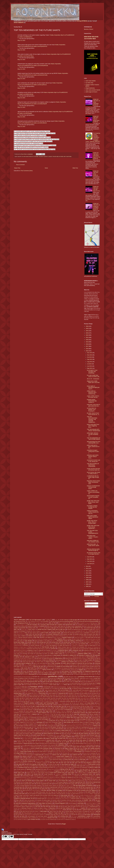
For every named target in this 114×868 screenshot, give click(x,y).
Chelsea (30, 647)
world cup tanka (20, 816)
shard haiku (69, 156)
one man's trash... (30, 729)
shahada (76, 760)
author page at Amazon (91, 92)
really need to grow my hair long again (33, 745)
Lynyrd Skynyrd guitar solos (92, 710)
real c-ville (71, 743)
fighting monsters (47, 670)
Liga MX (68, 706)
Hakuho (89, 682)
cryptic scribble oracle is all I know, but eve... (93, 397)
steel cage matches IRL (85, 769)
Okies (77, 727)
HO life (99, 685)
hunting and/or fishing (33, 689)
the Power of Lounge (55, 790)
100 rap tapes (74, 620)
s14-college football (19, 753)
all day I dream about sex (60, 626)
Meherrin (35, 714)
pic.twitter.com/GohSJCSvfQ (39, 75)
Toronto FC (67, 798)
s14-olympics (43, 753)
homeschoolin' (47, 687)
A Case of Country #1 (21, 625)
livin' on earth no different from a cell (61, 708)
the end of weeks (46, 782)
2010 (87, 575)
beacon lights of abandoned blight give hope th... (93, 387)
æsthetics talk (87, 625)
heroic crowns (53, 685)
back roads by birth (34, 633)
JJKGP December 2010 (21, 697)
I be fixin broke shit (64, 689)
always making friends (88, 626)
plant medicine (85, 734)
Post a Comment (20, 165)
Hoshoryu (83, 687)
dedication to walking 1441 (70, 655)
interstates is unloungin (74, 693)
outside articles (23, 730)
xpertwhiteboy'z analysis (84, 816)
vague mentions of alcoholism (49, 805)
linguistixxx (16, 708)
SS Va (57, 769)
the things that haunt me (62, 792)
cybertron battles (83, 654)
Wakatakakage (86, 807)
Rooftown (97, 750)
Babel (26, 633)
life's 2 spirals (36, 706)
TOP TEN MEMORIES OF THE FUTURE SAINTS (94, 439)
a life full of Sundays (32, 625)
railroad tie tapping (95, 740)
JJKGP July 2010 (96, 697)
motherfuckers (95, 718)
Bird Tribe (37, 637)
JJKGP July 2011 (20, 698)
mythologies (40, 722)
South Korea (77, 768)
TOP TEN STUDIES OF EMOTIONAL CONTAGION (93, 465)
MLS (94, 716)
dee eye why (41, 657)
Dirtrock (67, 658)
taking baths (76, 778)
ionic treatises (85, 693)
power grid (56, 737)
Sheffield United (92, 760)
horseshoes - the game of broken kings (70, 687)
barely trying (74, 633)
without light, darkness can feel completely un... (93, 434)
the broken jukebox (39, 781)
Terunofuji (72, 779)
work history (87, 815)
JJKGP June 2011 (51, 698)
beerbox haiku (17, 636)
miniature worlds (66, 716)
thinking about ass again (78, 795)
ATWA (90, 631)
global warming (44, 678)
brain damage (28, 641)
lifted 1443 (61, 706)
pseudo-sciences (72, 738)
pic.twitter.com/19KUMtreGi (39, 123)
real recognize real (19, 745)
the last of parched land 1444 (71, 787)
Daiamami (94, 654)
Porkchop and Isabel (32, 737)
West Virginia (58, 810)
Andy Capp (24, 630)
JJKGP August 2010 (84, 695)
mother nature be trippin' (83, 718)
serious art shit (83, 758)
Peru (73, 732)
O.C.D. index (36, 727)
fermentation (34, 670)
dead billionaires (48, 655)
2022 (87, 335)
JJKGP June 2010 (40, 698)
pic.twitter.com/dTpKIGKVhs (39, 46)
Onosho (76, 729)
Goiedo (91, 678)
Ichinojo (34, 692)
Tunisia (43, 802)
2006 (87, 584)
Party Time (52, 730)
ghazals (32, 678)
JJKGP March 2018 (84, 698)
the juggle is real (68, 786)
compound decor (63, 650)
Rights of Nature (69, 748)
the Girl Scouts (97, 784)
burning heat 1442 (44, 642)
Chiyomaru (89, 647)
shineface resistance (28, 761)
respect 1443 (85, 747)
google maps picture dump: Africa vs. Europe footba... (92, 522)
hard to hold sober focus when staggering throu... (93, 426)
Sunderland (58, 774)
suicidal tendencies (93, 773)
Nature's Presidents (90, 722)
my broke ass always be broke (83, 719)
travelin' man (88, 800)
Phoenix (92, 732)
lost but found (38, 710)
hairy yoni (83, 682)
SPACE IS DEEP (94, 768)
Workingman (97, 815)
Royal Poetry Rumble (26, 752)
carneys (96, 644)
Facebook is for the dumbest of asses (81, 666)
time (57, 797)
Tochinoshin (89, 797)
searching (74, 756)
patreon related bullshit (63, 730)
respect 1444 (95, 747)
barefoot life (67, 633)
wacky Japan (67, 807)
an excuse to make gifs (50, 628)
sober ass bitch (61, 766)
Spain (15, 769)
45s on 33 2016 (73, 623)
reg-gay (97, 745)
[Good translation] (5, 837)
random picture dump (39, 742)
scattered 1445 (95, 755)
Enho (39, 665)
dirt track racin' (38, 658)
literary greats (26, 708)
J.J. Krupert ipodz (21, 695)
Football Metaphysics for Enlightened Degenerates (85, 671)
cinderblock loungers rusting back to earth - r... (93, 452)
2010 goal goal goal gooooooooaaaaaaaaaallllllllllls (87, 621)
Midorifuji (31, 716)
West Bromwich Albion (40, 810)
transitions (64, 800)
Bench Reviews (60, 636)
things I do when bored (73, 794)
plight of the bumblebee (48, 735)
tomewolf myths (41, 798)
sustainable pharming (49, 776)
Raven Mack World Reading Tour (91, 742)
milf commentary (38, 716)
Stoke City (26, 771)
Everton (67, 665)
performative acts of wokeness (51, 732)
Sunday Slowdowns (49, 774)
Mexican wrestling (94, 714)
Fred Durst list (17, 674)
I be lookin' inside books (90, 689)
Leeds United (98, 705)
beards (44, 634)
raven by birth (76, 742)
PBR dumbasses (75, 730)
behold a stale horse (34, 636)
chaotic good (92, 645)
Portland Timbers (43, 737)
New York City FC (68, 724)
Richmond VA (59, 748)
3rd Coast (45, 623)
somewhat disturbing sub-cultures (46, 768)
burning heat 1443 (56, 642)
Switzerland (16, 777)
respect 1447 (17, 748)
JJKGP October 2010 (67, 700)
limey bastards (96, 706)
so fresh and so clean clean (38, 766)
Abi (76, 625)
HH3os (65, 685)
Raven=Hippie (36, 743)
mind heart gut (55, 716)
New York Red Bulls (77, 724)
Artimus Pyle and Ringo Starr (58, 631)
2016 (87, 349)
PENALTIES (82, 730)
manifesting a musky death (93, 711)
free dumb (32, 674)
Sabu (80, 753)
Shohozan (47, 761)
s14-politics (50, 753)
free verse (39, 674)
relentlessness (26, 747)
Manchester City (71, 711)
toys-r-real (19, 800)
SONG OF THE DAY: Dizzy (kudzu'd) (96, 173)
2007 (87, 582)
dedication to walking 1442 (86, 655)
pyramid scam (51, 740)
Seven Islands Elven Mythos (56, 760)
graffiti (66, 680)
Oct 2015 (90, 357)
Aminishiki (40, 628)
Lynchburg (81, 710)
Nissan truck (41, 726)
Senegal (49, 758)
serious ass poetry (93, 758)
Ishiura (95, 693)
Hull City (25, 689)
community (54, 650)
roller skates (90, 750)
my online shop (89, 83)
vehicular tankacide (70, 805)
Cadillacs (41, 644)
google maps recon (28, 680)
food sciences (65, 671)
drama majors (79, 660)
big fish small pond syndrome (26, 637)
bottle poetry (20, 641)
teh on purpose (47, 779)
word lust (80, 815)
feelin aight (81, 668)
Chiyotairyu (23, 649)
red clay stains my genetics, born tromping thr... (91, 410)
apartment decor (77, 629)
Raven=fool (27, 743)
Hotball (97, 687)
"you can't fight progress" (36, 620)
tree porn (98, 800)
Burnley (77, 642)
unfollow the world (92, 802)
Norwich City (89, 726)
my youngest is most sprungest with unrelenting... (92, 372)
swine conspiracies (84, 776)
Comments (89, 606)
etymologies (61, 665)
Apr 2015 (90, 557)
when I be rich (73, 810)
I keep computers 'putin (50, 690)
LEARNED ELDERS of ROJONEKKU (61, 705)
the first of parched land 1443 (26, 784)
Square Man (51, 769)
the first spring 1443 (72, 784)
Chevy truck (37, 647)
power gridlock (67, 737)
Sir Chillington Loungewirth (41, 763)
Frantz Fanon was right (93, 673)
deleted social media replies (52, 657)
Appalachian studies (88, 629)
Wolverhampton (28, 815)
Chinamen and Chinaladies (78, 647)
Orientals (91, 729)
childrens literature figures (64, 647)
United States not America (45, 803)
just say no (32, 702)
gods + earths (80, 678)
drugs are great (50, 662)
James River (44, 695)
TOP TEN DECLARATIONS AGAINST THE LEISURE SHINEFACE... (92, 420)
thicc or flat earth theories (59, 794)
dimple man (31, 658)
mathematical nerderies (79, 713)
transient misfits (56, 800)
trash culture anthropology (75, 800)
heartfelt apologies (44, 685)
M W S (15, 711)
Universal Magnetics (60, 803)
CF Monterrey (74, 646)
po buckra (57, 735)
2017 (87, 346)
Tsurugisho (38, 802)
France (85, 673)
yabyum (44, 818)
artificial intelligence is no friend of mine (41, 631)
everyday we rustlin (75, 665)
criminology (25, 654)
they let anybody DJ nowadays (35, 794)
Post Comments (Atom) (27, 171)
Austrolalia (96, 631)
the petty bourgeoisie (36, 790)
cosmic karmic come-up (33, 652)
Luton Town (75, 710)
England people (32, 665)
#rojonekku (57, 35)
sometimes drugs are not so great (27, 768)
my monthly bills (51, 721)
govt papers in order (56, 680)
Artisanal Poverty (71, 631)
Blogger (64, 824)
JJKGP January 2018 (85, 697)
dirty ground (73, 658)
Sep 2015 (90, 359)
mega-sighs (16, 714)
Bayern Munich (17, 634)
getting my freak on (24, 678)
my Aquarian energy (69, 719)
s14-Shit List (57, 753)
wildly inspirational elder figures (40, 813)
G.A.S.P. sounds (43, 677)
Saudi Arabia (30, 755)
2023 (87, 333)
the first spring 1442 (59, 784)
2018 (87, 344)
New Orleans (51, 724)
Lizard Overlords (87, 708)
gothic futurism (44, 680)
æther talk (93, 625)
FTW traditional (76, 674)
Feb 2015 (90, 561)
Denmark (69, 657)
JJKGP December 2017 (35, 697)
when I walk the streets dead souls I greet (90, 810)
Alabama (36, 626)
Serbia (76, 758)
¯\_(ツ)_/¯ (48, 620)
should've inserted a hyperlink (78, 761)
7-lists (99, 623)
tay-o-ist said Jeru (20, 779)
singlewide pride (30, 763)
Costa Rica (43, 652)
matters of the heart (93, 713)
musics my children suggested (57, 719)
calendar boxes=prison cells (62, 644)
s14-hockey (37, 753)
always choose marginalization (75, 626)
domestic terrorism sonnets (29, 660)
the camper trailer (51, 781)
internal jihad (42, 693)
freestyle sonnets (48, 674)
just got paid (25, 702)
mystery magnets (20, 722)
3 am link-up (38, 623)
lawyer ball (25, 705)
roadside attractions (95, 748)
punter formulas (17, 740)
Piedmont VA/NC (29, 734)
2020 (87, 340)
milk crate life (46, 716)
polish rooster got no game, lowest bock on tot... (93, 447)
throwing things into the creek (35, 797)
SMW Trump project (24, 766)
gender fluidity (74, 677)
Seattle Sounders (82, 756)
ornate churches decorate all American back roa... (94, 469)
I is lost (39, 690)
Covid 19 (79, 652)
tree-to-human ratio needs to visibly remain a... (93, 473)
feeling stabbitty (89, 668)
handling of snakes (36, 683)
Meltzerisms (47, 714)
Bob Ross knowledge (43, 639)
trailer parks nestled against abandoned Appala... (92, 517)
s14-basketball (78, 752)
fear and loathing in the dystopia (60, 668)
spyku (45, 769)
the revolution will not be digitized (87, 790)
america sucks (32, 628)
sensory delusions (57, 758)
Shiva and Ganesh (40, 761)
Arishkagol (23, 631)
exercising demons (50, 666)
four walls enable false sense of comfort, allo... (94, 376)
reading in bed (63, 743)
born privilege (68, 639)
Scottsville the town (42, 756)
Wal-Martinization (94, 807)
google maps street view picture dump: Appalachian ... (93, 527)
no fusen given (50, 726)
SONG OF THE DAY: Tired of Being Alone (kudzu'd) (96, 119)
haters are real (53, 683)
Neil (20, 724)
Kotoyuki (97, 702)
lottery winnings (48, 710)
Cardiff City (91, 644)
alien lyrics (50, 626)
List (21, 708)
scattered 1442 (66, 755)
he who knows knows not (28, 156)
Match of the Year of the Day (65, 713)
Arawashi (97, 630)
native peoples (67, 722)
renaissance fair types (36, 747)
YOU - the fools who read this (81, 818)
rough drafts (16, 752)
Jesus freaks (52, 695)
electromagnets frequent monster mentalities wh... (93, 497)
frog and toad (58, 674)
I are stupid (54, 689)
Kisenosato (63, 702)
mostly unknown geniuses (59, 718)
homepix (34, 687)
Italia (99, 693)
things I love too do (84, 794)
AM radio (97, 626)
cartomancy (26, 645)
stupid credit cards (31, 773)
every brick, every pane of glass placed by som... (93, 405)
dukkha (58, 662)
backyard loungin (56, 633)
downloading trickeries (61, 660)
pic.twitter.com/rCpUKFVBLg (26, 56)
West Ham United (50, 810)
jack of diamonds (34, 695)
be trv (23, 634)
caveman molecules (35, 645)
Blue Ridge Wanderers (23, 639)
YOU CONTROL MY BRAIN (21, 819)
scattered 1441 (55, 755)
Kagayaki (38, 702)
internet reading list (52, 693)
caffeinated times (49, 644)
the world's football (90, 792)
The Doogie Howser (27, 782)
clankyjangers (61, 649)
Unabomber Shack (82, 802)
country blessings (60, 652)
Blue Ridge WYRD (33, 639)
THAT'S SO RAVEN (27, 781)
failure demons (95, 666)
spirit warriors (21, 769)
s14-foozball (29, 753)
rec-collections (60, 745)
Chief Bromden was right (48, 647)
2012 (87, 571)
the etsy (53, 782)
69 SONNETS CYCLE (84, 623)
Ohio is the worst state (69, 727)
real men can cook (96, 743)
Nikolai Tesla (28, 726)
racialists (71, 740)
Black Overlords (57, 638)
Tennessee (54, 779)
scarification (47, 755)
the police (44, 790)
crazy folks (96, 652)
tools (57, 798)
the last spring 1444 (42, 789)
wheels (65, 810)
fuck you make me (92, 674)
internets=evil (62, 693)
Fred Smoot (25, 674)
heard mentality (28, 685)
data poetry (40, 655)
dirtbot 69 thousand (48, 658)
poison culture (65, 735)
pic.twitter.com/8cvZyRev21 (39, 85)
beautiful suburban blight (81, 634)
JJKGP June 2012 (62, 698)
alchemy (42, 626)
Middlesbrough (24, 716)
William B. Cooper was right (56, 813)
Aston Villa (85, 631)
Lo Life (95, 708)
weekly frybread (91, 808)
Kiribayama (56, 702)
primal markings (90, 737)
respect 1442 (76, 747)
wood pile (73, 815)
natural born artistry (78, 722)
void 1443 (46, 807)
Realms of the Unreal (49, 745)
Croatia (32, 654)
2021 (87, 337)
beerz (24, 636)
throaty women (23, 797)
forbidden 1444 (76, 673)
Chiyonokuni (96, 647)
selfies (42, 758)
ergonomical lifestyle (52, 665)
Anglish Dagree (32, 629)
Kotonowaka (85, 702)
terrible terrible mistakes (63, 779)
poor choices (17, 737)
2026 (87, 326)
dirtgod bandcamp (90, 88)
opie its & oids (83, 729)
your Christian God (33, 819)
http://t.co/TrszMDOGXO (67, 35)
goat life (60, 678)
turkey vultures (49, 802)
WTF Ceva (74, 816)
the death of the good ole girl (93, 781)
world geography (31, 816)
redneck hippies (90, 745)
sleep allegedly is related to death (92, 763)
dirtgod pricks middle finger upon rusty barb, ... (93, 382)
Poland (72, 735)
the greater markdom (36, 786)
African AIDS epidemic (27, 626)
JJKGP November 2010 (41, 700)
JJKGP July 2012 (30, 698)
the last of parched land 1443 (53, 787)
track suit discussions (30, 800)
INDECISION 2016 (94, 692)
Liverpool (48, 708)
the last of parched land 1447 (88, 787)
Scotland (34, 756)
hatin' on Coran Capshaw (64, 683)
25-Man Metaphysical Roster (21, 623)
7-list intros (92, 623)
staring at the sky (65, 769)
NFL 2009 (95, 724)
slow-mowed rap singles (68, 764)
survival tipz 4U (27, 776)
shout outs (89, 761)
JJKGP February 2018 (60, 697)
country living (70, 652)
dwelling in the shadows (68, 662)
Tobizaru (83, 797)
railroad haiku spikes (81, 740)
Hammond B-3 (96, 682)
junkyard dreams (93, 700)
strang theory (50, 771)
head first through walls (89, 683)
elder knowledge (56, 663)
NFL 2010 (16, 726)
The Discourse (17, 782)
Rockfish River (25, 750)
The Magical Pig (75, 789)
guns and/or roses (68, 682)
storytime (32, 771)
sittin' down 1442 (65, 763)
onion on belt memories (57, 729)
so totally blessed (51, 766)
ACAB (80, 625)
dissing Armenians (82, 658)
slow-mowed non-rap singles (53, 764)
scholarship (17, 756)
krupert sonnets (17, 703)
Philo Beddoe (79, 732)
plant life (76, 734)
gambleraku (53, 676)
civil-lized (53, 649)
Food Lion (57, 671)
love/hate (36, 156)
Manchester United (81, 711)
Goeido (87, 678)
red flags (70, 745)
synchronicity (24, 778)
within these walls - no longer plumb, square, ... (93, 546)
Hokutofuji (17, 687)
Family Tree (33, 668)
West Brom (31, 810)
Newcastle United (87, 724)
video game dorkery (80, 805)
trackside (39, 800)
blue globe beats (90, 637)
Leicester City (18, 706)
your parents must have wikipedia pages (48, 819)
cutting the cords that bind (70, 654)
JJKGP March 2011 (73, 698)
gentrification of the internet (85, 677)
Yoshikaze (70, 818)
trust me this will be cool (28, 802)
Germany (16, 678)
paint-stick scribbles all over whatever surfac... (93, 541)
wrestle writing (53, 816)
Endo (25, 665)
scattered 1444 (86, 755)
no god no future (60, 726)
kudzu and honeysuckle (47, 703)
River (86, 748)
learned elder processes (44, 705)
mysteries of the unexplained (94, 721)
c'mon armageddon (23, 644)
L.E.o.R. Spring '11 (80, 703)
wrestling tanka (64, 816)
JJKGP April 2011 (73, 695)
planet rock (59, 734)
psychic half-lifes (82, 738)
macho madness (30, 711)
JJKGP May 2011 (18, 700)
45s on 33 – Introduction (93, 379)
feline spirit (98, 668)
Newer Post (17, 168)
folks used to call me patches (46, 671)
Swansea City (70, 776)
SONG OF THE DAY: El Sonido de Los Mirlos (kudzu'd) (97, 206)
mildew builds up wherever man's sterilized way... (92, 392)
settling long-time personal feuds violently (30, 760)
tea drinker (28, 779)
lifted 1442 (53, 706)
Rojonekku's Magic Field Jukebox (76, 750)
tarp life (94, 778)
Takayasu (63, 777)
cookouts (98, 650)
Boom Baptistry (59, 639)
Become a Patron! (89, 29)
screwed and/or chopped (63, 756)
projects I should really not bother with (57, 156)
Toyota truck (97, 798)
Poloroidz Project (94, 735)
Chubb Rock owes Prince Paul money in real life (38, 649)
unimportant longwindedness (28, 803)
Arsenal (29, 631)
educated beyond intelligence (24, 663)
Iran (90, 693)
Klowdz (79, 702)
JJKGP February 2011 (48, 697)
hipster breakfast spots (84, 685)
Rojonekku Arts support (49, 750)
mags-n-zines (49, 711)
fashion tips (42, 668)
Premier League (79, 737)
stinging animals (19, 771)
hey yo (61, 685)
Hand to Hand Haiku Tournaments (22, 683)
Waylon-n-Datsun (43, 808)
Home (46, 168)
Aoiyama (70, 629)
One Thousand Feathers (43, 729)
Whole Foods (53, 811)
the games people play (86, 784)
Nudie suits (19, 727)
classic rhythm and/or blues (72, 649)
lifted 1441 (45, 706)
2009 (87, 578)
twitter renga (57, 802)
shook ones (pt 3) (55, 761)
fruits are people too (67, 674)
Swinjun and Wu (94, 776)
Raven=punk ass (53, 743)
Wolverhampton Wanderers (38, 815)
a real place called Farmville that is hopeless (51, 625)
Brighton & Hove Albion (45, 641)
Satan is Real (22, 755)
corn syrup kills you (20, 652)
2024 (87, 331)
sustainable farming (38, 776)
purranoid (42, 740)
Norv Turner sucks (81, 726)
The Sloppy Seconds (28, 792)
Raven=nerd (44, 743)
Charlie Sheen (23, 647)
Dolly (98, 658)
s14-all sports (70, 752)
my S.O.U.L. (83, 721)
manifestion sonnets (18, 713)
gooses (36, 680)
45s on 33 (52, 623)
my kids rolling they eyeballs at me (29, 721)
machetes (21, 711)
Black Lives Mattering (47, 637)
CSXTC (46, 654)
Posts (87, 603)
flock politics (17, 671)
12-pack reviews (92, 620)
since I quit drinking (21, 763)
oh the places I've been (55, 727)
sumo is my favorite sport (34, 774)
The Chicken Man (63, 781)
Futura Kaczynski (27, 677)
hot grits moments (90, 687)
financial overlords (66, 670)
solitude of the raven (78, 766)
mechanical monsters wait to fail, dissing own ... (93, 461)
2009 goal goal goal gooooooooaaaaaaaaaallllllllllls (62, 621)
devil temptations (91, 657)
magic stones (39, 711)
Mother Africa (70, 718)
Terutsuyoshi (78, 779)
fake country (24, 668)
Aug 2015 (90, 362)
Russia (36, 752)
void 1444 (53, 807)
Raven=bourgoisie (18, 743)
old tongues (21, 729)
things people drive (65, 795)
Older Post (75, 168)
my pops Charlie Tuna (71, 721)
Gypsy (76, 682)
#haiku (52, 35)
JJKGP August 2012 (96, 695)
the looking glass (66, 789)
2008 (87, 580)
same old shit (87, 753)
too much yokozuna (50, 798)
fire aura (74, 670)
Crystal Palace (39, 654)
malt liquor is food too (60, 711)
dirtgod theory (59, 658)
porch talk (24, 737)
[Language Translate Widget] (94, 594)
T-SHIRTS (39, 777)
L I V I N (60, 703)
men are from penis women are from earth (62, 714)
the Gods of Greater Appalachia (22, 786)
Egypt (49, 663)
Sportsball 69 (39, 769)
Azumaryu (21, 633)
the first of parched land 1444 (44, 784)
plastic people (37, 735)
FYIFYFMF (35, 677)
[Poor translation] (11, 837)
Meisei (41, 714)
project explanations (38, 738)
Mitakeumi (75, 716)
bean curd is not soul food (33, 634)
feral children (26, 670)
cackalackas (34, 644)
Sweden (76, 776)
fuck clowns (84, 674)
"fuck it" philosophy (20, 620)
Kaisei (42, 702)
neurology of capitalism (28, 724)
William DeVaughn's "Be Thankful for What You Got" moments (80, 813)
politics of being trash (81, 735)
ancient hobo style (91, 628)
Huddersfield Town (18, 689)
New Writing (58, 724)
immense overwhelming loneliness (69, 692)
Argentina (16, 631)
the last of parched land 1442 (35, 787)
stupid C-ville (21, 773)
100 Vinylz (82, 620)
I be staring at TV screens (28, 690)
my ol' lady (60, 721)
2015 (87, 351)
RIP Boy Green (79, 748)
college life (41, 650)
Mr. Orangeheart (30, 719)
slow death (19, 764)
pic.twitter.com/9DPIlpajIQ (25, 113)
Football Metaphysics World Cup (22, 673)
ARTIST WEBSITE (19, 23)
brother (54, 641)
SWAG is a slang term (60, 776)
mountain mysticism (43, 156)
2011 (87, 573)
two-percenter (66, 802)
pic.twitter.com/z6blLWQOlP (39, 104)
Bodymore (51, 639)
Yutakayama (67, 819)
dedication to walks (30, 657)
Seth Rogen (16, 760)
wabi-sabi (61, 807)
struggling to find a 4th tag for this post (64, 771)
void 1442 (38, 807)
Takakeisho (45, 778)
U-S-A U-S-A (73, 802)
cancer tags (74, 644)
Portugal (50, 737)
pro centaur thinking (27, 739)
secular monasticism (92, 756)
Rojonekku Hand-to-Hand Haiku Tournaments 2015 (93, 482)
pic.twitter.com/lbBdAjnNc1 (25, 37)
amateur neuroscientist (20, 628)
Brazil (36, 641)
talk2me (82, 778)
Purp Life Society (26, 740)
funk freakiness (18, 677)
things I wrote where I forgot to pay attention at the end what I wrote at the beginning (39, 795)
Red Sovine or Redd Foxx (79, 745)
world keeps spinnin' (43, 816)
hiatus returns (73, 685)
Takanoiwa (51, 778)
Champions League (83, 645)
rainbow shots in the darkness (25, 742)
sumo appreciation (19, 774)
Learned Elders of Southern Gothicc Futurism (83, 705)
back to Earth (45, 633)
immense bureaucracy (54, 692)
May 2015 (90, 368)
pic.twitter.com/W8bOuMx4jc (25, 94)
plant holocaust (68, 734)
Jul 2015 (90, 364)
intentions (35, 693)
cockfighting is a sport (32, 650)
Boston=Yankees (85, 639)
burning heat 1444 (68, 642)
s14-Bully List (95, 752)
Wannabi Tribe (17, 808)
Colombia (48, 650)
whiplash (37, 811)
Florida (25, 671)
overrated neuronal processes (36, 730)
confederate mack (77, 650)
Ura (69, 803)
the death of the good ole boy (78, 781)
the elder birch (37, 782)
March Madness (43, 713)
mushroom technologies (42, 719)
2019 (87, 342)
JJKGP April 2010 (62, 695)
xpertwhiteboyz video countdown (29, 818)
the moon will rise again (87, 789)
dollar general (91, 658)
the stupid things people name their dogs (44, 792)
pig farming (38, 734)
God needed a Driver (69, 678)
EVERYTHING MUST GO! (27, 666)
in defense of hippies (83, 692)
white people (44, 811)
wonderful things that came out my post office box (57, 815)
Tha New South (86, 779)
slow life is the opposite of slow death (34, 764)
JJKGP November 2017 (54, 700)
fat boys (49, 668)
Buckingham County (62, 641)
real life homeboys (80, 743)
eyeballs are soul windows (63, 666)
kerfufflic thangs (49, 702)
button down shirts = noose (87, 642)
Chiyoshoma (16, 649)
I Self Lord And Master (63, 690)
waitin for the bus (77, 807)
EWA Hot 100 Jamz (38, 666)
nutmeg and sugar (27, 727)
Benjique (67, 636)
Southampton (84, 768)
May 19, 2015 (21, 40)
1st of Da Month (44, 621)
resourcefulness (57, 747)
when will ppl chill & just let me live (25, 811)
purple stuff (35, 740)
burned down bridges (19, 642)
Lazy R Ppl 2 (33, 705)
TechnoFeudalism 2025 (37, 779)
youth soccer (61, 819)
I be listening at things (77, 689)
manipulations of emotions (31, 713)
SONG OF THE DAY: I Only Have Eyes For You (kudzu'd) (97, 156)
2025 (87, 329)
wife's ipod (92, 811)
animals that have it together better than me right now (51, 629)
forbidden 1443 (66, 673)
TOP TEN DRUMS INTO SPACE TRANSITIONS (94, 430)
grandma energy (76, 680)
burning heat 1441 (32, 642)
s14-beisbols (87, 752)
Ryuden (51, 752)
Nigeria (22, 726)
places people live (48, 734)
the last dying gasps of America (83, 785)
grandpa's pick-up (85, 680)
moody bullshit (42, 718)
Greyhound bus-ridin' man (33, 682)
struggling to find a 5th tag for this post (88, 771)
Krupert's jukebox (29, 703)
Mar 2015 (90, 559)
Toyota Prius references (87, 798)
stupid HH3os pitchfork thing (57, 773)
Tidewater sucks (47, 797)
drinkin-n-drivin (40, 662)
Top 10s (61, 798)
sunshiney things (67, 774)
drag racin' (70, 660)
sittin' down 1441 (54, 763)
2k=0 (32, 623)
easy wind (91, 662)
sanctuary (93, 753)
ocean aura (44, 727)
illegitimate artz (41, 692)
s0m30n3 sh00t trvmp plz (60, 752)
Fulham (99, 674)
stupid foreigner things (43, 773)
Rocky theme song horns (36, 750)
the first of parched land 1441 (78, 782)
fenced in (18, 670)
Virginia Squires (29, 807)
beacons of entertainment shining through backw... (93, 487)
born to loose (76, 639)
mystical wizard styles (30, 722)
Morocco (49, 718)
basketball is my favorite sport (91, 633)
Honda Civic (56, 687)
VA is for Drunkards (35, 805)
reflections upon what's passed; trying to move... (93, 457)
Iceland (29, 692)
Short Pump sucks (65, 761)
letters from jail (27, 706)
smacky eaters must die (82, 764)
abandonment (69, 625)
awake (15, 633)
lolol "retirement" (29, 710)
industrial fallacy (18, 693)
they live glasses (48, 794)
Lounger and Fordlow (59, 710)
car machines (82, 644)
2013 (87, 569)
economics (98, 662)
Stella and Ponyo (96, 769)
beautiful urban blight (93, 634)
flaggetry (81, 670)
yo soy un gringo (61, 818)
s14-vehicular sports (74, 753)
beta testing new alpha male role (89, 636)
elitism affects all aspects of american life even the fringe (78, 663)
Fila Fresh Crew (57, 670)
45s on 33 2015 (63, 623)
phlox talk (86, 732)
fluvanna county (33, 671)
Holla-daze (24, 687)
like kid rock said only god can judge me (82, 706)
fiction (40, 670)
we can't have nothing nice (65, 808)
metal (75, 714)
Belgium (43, 636)
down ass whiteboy (48, 660)
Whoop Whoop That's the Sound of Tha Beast (77, 811)
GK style (38, 678)
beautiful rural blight (68, 634)
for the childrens (44, 673)
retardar (32, 748)
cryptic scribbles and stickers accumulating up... (93, 492)
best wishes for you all (75, 636)
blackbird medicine (67, 637)
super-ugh (77, 774)
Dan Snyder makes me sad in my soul (28, 655)
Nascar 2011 (48, 722)
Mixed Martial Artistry (84, 716)
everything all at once (87, 665)
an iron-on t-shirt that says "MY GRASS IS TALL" (71, 628)
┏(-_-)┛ (57, 620)
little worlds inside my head (38, 708)
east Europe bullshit (82, 662)
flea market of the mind (91, 670)
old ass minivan (93, 727)
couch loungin (50, 652)
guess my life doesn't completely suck (52, 682)
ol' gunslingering (84, 727)
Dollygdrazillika (17, 660)
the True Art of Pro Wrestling (76, 792)
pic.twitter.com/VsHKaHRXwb (40, 66)
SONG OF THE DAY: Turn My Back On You (97, 189)
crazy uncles (17, 654)
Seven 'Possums (44, 760)
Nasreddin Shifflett (57, 722)
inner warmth (28, 693)
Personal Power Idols (65, 732)
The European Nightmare (62, 782)
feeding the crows (73, 668)
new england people (41, 724)
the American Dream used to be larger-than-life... (94, 553)
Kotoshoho (91, 702)
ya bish (39, 818)
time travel (64, 797)
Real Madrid (89, 743)
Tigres (53, 797)
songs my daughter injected (61, 768)
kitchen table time (71, 702)
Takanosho (57, 778)
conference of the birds (89, 650)
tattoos (99, 777)
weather (83, 808)
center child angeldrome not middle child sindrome (58, 645)
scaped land (38, 755)
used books (81, 803)
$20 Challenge (65, 620)
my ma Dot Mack (42, 721)
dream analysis (88, 660)
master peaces (53, 713)
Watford (36, 808)
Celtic (43, 646)
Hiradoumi (94, 685)
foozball (35, 673)
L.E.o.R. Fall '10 (69, 703)
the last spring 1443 (30, 789)
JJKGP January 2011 (73, 697)
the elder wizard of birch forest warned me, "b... (93, 414)
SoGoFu (69, 766)
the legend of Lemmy (55, 789)
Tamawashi (88, 777)
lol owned (21, 710)
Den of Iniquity (62, 657)
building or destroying (76, 641)
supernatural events (87, 774)
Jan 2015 (90, 564)
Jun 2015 (90, 366)
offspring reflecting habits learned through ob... (93, 550)
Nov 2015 (90, 355)
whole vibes (61, 811)
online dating (69, 729)
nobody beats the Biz (71, 726)
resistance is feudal (47, 747)
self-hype (25, 758)
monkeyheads (33, 718)
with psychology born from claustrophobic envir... (94, 442)
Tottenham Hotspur (75, 798)
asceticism (78, 631)
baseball (81, 633)
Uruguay (74, 803)
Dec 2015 (90, 353)
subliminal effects (82, 773)
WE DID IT (77, 808)
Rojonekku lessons (60, 750)
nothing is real (97, 726)
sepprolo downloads (68, 758)
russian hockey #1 (43, 752)
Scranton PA (52, 756)
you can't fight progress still (95, 818)
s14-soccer (65, 753)
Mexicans (16, 716)
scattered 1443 (76, 755)
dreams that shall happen (28, 662)
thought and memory (89, 795)
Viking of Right (90, 805)
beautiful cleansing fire (54, 634)
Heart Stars (36, 685)
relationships (17, 747)
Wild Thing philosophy (27, 813)
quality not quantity (62, 740)
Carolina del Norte (18, 646)
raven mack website (91, 81)
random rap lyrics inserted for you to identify (58, 742)
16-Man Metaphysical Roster (33, 621)
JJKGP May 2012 (29, 700)
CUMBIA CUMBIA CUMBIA (56, 654)
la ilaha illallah (90, 703)
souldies (70, 768)
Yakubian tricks (51, 818)
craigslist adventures (87, 652)
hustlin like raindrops (45, 689)
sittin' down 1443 (76, 763)
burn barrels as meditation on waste (91, 641)
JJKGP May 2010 (94, 698)
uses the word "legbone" (91, 803)
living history (76, 708)
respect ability (26, 748)
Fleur (98, 670)
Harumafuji (45, 683)
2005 (87, 586)
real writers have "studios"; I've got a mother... (92, 537)
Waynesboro (52, 808)
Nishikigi (35, 726)
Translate (95, 596)
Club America (22, 650)
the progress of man (71, 790)
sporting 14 (30, 769)
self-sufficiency (34, 758)
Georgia (97, 677)
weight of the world (23, 810)
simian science (96, 761)
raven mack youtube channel (93, 90)
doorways (39, 660)
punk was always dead (93, 738)
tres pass (19, 802)
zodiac (73, 819)
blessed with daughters (79, 638)
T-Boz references (31, 778)
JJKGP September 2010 (81, 700)
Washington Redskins (26, 808)
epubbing (44, 665)
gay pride (66, 677)
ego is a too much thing (39, 663)
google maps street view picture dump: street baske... (93, 502)
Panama (47, 730)
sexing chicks (68, 760)
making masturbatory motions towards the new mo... (93, 512)
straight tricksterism (41, 771)
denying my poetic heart (78, 657)
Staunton (76, 769)
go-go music (53, 678)
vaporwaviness (61, 805)
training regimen (47, 800)
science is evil (26, 756)
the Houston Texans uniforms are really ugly (53, 786)
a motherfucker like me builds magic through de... (93, 477)
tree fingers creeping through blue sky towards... (92, 507)
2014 (87, 566)
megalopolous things (26, 714)
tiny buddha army (74, 797)
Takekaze (70, 777)
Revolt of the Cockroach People (44, 748)
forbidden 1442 (56, 673)
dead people (57, 655)
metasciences (83, 714)
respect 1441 (66, 747)
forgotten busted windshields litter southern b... (92, 401)
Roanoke (19, 750)
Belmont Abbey (51, 636)
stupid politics (71, 773)
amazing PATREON (82, 21)
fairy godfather (17, 668)
